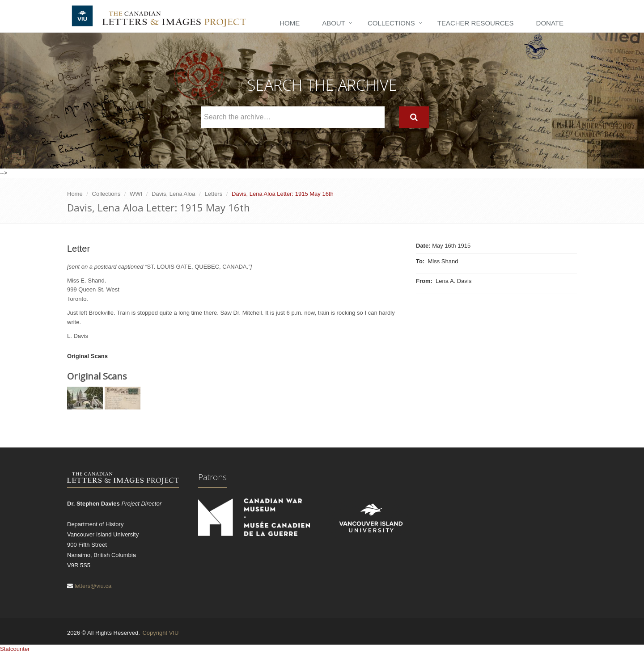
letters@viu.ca (93, 586)
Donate (550, 23)
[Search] (414, 117)
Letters (213, 194)
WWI (136, 194)
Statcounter (15, 649)
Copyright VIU (160, 633)
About (334, 23)
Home (290, 23)
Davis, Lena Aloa (174, 194)
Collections (391, 23)
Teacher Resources (476, 23)
